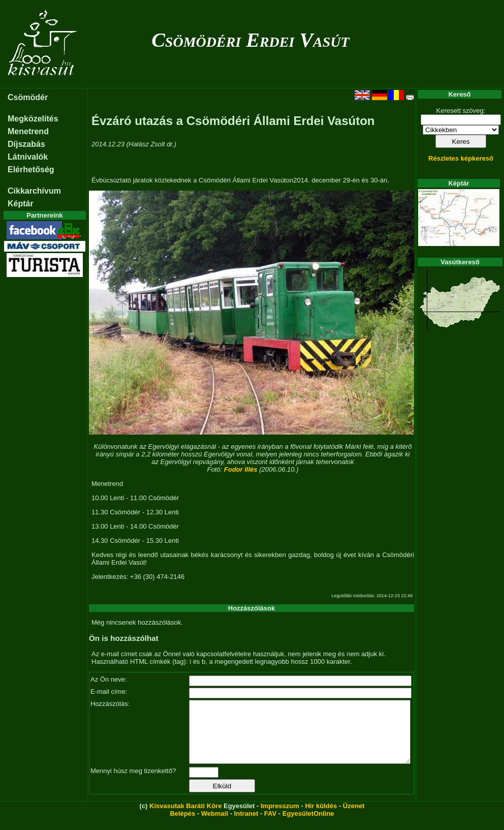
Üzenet (354, 818)
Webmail (215, 826)
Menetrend (28, 131)
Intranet (246, 826)
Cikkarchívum (34, 191)
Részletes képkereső (461, 158)
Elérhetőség (31, 170)
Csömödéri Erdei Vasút (250, 40)
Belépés (182, 826)
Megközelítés (33, 119)
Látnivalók (28, 157)
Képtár (21, 204)
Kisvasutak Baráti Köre (185, 818)
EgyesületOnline (308, 826)
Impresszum (280, 818)
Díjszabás (26, 144)
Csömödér (28, 97)
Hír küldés (321, 818)
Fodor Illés (241, 469)
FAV (270, 826)
